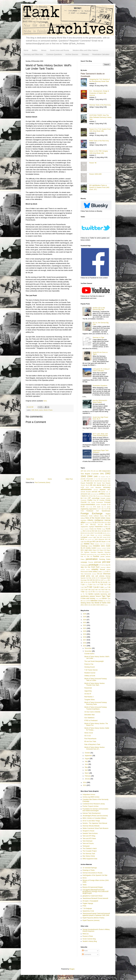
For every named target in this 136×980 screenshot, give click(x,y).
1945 (33, 410)
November (88, 651)
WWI (109, 603)
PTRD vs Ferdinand (91, 721)
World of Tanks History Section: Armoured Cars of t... (95, 748)
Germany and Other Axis (33, 54)
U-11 (84, 601)
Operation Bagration (97, 552)
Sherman (107, 574)
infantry (90, 520)
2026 (85, 614)
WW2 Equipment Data (90, 859)
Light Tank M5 (97, 537)
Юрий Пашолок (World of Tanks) (93, 918)
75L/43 (83, 485)
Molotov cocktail (101, 548)
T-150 (90, 585)
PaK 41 (83, 556)
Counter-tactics (89, 654)
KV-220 (104, 531)
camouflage (96, 498)
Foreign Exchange (92, 513)
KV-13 (89, 531)
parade (102, 556)
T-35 (109, 587)
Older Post (69, 479)
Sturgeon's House (88, 831)
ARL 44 (108, 492)
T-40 (89, 590)
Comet (93, 502)
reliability (95, 569)
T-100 (83, 585)
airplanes (103, 490)
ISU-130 (100, 525)
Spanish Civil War (86, 578)
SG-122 (100, 574)
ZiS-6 (103, 605)
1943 (83, 476)
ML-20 (83, 548)
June (86, 764)
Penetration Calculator (101, 54)
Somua (108, 576)
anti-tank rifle (96, 492)
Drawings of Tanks (89, 870)
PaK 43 (89, 556)
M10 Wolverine (100, 539)
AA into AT (88, 694)
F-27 (99, 509)
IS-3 (100, 523)
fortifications (84, 516)
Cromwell (107, 502)
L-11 (107, 533)
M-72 (93, 539)
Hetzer (108, 518)
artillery (102, 494)
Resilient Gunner (90, 673)
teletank (92, 596)
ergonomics (93, 509)
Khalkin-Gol (93, 529)
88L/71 (104, 485)
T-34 (90, 587)
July (86, 761)
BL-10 (88, 496)
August (87, 759)
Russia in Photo (88, 936)
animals (83, 492)
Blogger (72, 969)
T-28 (109, 585)
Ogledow (87, 552)
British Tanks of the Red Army (99, 141)
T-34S (105, 587)
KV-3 (109, 531)
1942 (108, 473)
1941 (102, 474)
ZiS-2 (83, 605)
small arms (85, 576)
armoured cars (86, 494)
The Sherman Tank (89, 854)
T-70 (93, 592)
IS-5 (106, 523)
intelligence (99, 520)
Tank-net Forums (88, 843)
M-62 (90, 539)
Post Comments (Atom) (42, 483)
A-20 (82, 487)
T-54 (106, 590)
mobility (88, 548)
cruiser (98, 505)
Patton (83, 559)
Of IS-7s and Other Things (91, 821)
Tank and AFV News (89, 838)
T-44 (96, 590)
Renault (102, 569)
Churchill (84, 502)
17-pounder (95, 474)
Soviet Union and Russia (59, 50)
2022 (85, 625)
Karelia (106, 527)
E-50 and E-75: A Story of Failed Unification (101, 370)
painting (103, 554)
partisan (108, 556)
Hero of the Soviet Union (95, 518)
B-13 (107, 494)
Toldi (100, 599)
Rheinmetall (84, 572)
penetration (92, 559)
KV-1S (95, 531)
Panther (96, 556)
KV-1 (85, 531)
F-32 (105, 509)
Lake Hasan (90, 535)
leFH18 (100, 535)
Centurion (84, 500)
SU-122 (95, 580)
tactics (41, 410)
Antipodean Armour (89, 795)
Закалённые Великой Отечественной (95, 898)
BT (90, 498)
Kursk (108, 529)
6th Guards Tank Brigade (102, 483)
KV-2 (99, 531)
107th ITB (90, 471)
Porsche (91, 562)
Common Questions (54, 54)
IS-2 (96, 522)
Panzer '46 (93, 163)
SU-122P (101, 580)
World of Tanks (48, 410)
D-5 (95, 507)
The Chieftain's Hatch (90, 849)
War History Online (89, 856)
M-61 (86, 539)
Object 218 (103, 550)
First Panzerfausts (90, 739)
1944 (90, 476)
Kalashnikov (99, 527)
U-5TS (88, 601)
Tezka (85, 885)
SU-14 (106, 580)
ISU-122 (93, 525)
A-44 (92, 487)
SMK (93, 576)
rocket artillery (93, 572)
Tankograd (86, 846)
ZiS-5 (99, 605)
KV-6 (89, 533)
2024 (85, 620)
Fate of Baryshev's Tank (92, 744)
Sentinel (94, 574)
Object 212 (96, 550)
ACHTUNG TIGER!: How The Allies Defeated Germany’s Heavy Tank (100, 117)
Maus (92, 544)
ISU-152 (108, 525)
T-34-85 (96, 587)
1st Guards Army (103, 477)
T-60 (83, 592)
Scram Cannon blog (89, 939)
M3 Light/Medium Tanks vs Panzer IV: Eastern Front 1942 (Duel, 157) (99, 187)
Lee (96, 535)
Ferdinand (90, 511)
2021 (85, 628)
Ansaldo (88, 492)
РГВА (84, 906)
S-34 (104, 572)
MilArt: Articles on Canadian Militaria (94, 818)
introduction (89, 523)
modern (94, 548)
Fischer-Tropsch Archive (91, 806)
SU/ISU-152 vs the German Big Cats (99, 309)
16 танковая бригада (90, 868)
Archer (103, 492)
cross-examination (88, 504)
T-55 (109, 590)
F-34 (109, 509)
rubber (100, 572)
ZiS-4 (95, 605)
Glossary (85, 54)
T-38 (86, 590)
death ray (100, 507)
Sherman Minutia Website (91, 826)
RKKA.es (86, 934)
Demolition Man (89, 715)
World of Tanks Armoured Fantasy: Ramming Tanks (96, 703)
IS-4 (103, 523)
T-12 (86, 585)
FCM (82, 511)
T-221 (94, 585)
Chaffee (90, 500)
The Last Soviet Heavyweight (94, 661)
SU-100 (90, 580)
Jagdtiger (91, 527)
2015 (85, 646)
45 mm (87, 481)
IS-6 (109, 523)
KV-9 (104, 533)
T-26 (101, 584)
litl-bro (85, 878)
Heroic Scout (89, 733)
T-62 (86, 592)
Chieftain (102, 500)
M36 (107, 542)
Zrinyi (106, 605)
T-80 (100, 592)
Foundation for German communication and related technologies (95, 810)
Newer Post (30, 479)
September (89, 756)
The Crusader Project (90, 851)
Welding (83, 603)
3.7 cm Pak (97, 479)
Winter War (90, 603)
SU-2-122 (87, 736)
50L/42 (92, 481)
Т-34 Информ (87, 909)
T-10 (109, 582)
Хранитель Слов (88, 911)
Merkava (108, 544)
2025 (85, 617)
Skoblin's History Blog (90, 941)
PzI (86, 567)
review (108, 569)
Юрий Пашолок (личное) (91, 920)
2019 (85, 634)
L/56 (84, 535)
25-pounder (90, 479)
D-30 (87, 507)
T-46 (99, 590)
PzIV (98, 567)
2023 (85, 623)
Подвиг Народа (88, 903)
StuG (109, 578)
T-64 (89, 592)
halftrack (96, 516)
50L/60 (97, 481)
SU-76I (100, 582)
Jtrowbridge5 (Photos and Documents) (95, 816)
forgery (108, 514)
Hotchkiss (84, 520)
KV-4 (82, 533)
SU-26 (86, 582)
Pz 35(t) (106, 565)
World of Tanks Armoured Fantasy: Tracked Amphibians (96, 708)
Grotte (91, 516)
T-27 (105, 585)
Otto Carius (97, 554)
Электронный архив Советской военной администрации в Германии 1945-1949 (96, 914)
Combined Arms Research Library (94, 804)
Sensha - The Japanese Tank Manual (95, 823)
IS (93, 523)
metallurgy (84, 546)
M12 (106, 539)
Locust (105, 537)
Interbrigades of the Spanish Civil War (95, 875)
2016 (85, 643)
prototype (94, 565)
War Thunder (107, 601)
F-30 (102, 509)
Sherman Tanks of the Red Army (100, 105)
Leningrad (84, 537)
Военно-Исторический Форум (93, 887)
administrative (86, 489)
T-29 (82, 587)
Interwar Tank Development (92, 813)
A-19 (109, 485)
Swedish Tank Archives (90, 833)
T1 (84, 594)
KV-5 (86, 533)
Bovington (107, 496)
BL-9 (95, 496)
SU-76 (95, 582)
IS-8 (87, 525)
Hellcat (83, 518)
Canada (103, 498)
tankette (97, 594)
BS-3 (86, 498)
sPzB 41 (94, 578)
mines (90, 546)
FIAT (97, 511)
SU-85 (105, 582)
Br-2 (82, 498)
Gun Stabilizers (89, 718)
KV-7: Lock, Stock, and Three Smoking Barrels (100, 435)
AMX (109, 490)
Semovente (88, 574)
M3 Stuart (102, 542)
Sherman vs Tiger (98, 338)
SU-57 (90, 582)
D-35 (91, 507)
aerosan (96, 490)
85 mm (93, 485)
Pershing (102, 559)
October (88, 753)
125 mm (96, 471)
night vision (88, 550)
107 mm (84, 471)
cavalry (108, 498)
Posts (85, 951)
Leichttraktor (107, 535)
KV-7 (93, 533)
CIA (89, 502)
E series (108, 507)
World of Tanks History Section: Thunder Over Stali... (95, 684)
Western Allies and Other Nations (85, 50)
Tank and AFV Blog (89, 836)
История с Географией (90, 901)
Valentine (94, 601)
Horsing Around (89, 667)
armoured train (95, 494)
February (88, 776)
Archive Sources (72, 54)
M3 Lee (95, 541)
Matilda (87, 544)
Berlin (37, 410)
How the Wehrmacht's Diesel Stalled (100, 401)
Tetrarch (98, 596)
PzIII (93, 567)
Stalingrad (104, 578)
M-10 (109, 537)
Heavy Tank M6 (105, 516)
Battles (35, 50)
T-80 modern (105, 592)
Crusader (104, 505)
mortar (108, 548)
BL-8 (92, 496)
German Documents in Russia (92, 873)
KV (82, 531)
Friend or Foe (89, 664)
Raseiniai (103, 567)
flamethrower (106, 511)
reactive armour (85, 570)
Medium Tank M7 (100, 544)
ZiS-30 (91, 605)
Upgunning (88, 691)
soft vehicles (100, 576)
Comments (87, 954)
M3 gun (90, 542)
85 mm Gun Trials (90, 741)
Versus (44, 50)
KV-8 (96, 533)
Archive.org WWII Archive (91, 797)
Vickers (100, 601)
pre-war (106, 562)
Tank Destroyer (88, 841)
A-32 (87, 487)
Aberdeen (98, 487)
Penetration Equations (100, 386)
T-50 (102, 590)
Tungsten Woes (89, 700)
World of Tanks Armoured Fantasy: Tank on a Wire (96, 680)
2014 (85, 782)
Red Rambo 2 (89, 697)
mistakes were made (102, 546)
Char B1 (96, 500)
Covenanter (100, 502)
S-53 (107, 572)
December (88, 648)
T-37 (82, 590)
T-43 (92, 590)
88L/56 (99, 485)
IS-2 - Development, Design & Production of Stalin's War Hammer (99, 93)
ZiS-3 (86, 605)
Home (26, 50)
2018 (85, 637)
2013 (85, 785)
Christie (108, 500)
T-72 (96, 592)
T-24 (98, 585)
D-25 (83, 507)
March (87, 773)
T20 (86, 594)
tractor (104, 598)
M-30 (82, 539)
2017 (85, 640)
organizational (90, 554)
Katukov (87, 529)
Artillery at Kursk (90, 676)
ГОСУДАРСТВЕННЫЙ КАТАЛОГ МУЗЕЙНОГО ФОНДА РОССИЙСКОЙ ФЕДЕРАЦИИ (96, 892)
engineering (85, 509)
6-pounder (90, 483)
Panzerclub (88, 688)
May (86, 767)
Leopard (90, 537)
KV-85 (100, 533)
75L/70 (87, 485)
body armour (101, 496)
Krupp (103, 529)
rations (108, 567)
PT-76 (101, 565)
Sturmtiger (84, 580)
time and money (89, 598)
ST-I (99, 578)
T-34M (101, 587)
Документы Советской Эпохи (93, 896)
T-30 (85, 587)
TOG (97, 599)
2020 (85, 631)
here (45, 401)
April (86, 770)
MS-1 (83, 550)
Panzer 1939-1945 (96, 174)
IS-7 (82, 525)
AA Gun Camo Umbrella (92, 712)
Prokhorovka (85, 565)
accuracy (107, 487)
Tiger (104, 596)
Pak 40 (108, 554)
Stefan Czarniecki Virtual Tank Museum (96, 828)
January (88, 779)
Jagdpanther (84, 527)
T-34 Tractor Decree (91, 670)
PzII (89, 567)
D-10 (109, 505)
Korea (99, 529)
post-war (98, 562)
